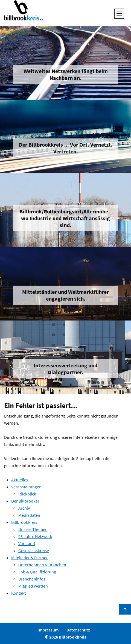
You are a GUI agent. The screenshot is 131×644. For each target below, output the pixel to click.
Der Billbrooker (25, 501)
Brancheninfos (32, 579)
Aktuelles (20, 480)
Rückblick (27, 494)
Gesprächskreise (34, 551)
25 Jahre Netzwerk (35, 536)
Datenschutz (78, 630)
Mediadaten (29, 515)
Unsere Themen (33, 529)
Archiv (24, 508)
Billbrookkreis (24, 522)
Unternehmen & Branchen (42, 565)
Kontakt (18, 593)
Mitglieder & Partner (30, 558)
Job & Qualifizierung (37, 572)
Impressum (48, 630)
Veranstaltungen (26, 487)
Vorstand (27, 543)
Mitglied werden (33, 586)
